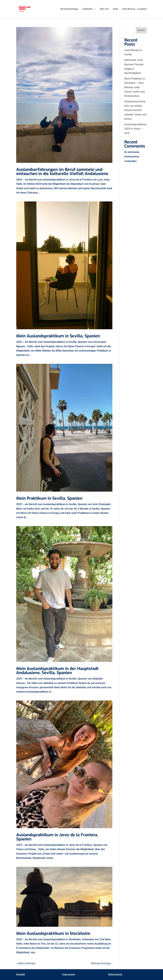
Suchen (141, 30)
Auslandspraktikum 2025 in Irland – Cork (135, 129)
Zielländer (87, 9)
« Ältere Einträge (26, 963)
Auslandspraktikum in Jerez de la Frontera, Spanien (57, 837)
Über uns (104, 9)
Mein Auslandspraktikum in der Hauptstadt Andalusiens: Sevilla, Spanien (57, 671)
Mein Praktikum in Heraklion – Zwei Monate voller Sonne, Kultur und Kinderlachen (135, 87)
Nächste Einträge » (102, 963)
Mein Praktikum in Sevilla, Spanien (49, 498)
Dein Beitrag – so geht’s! (135, 9)
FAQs (116, 9)
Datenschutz (115, 975)
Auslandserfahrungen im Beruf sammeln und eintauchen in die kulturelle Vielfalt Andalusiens (62, 172)
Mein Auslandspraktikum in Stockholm (53, 933)
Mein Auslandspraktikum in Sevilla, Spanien (58, 336)
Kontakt (21, 975)
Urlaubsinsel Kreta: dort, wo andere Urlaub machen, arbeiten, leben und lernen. (135, 110)
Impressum (69, 975)
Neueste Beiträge (69, 9)
